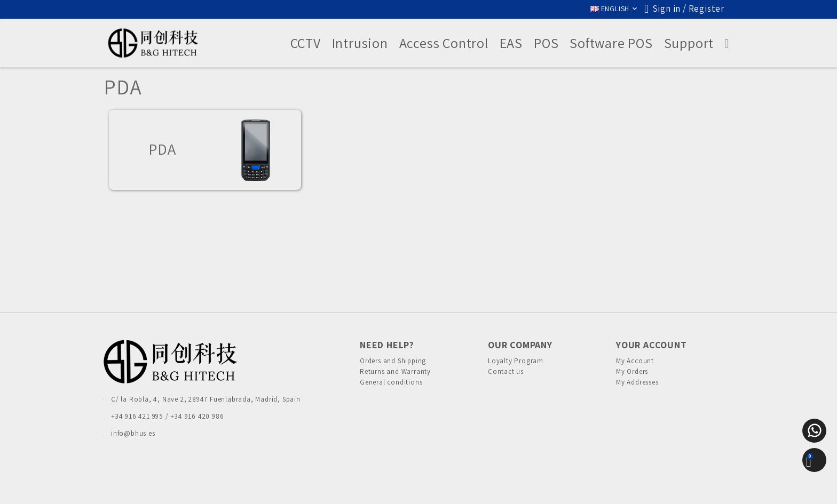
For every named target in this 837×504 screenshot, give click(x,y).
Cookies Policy (394, 486)
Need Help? (387, 345)
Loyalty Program (516, 361)
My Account (635, 361)
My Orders (632, 376)
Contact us (506, 376)
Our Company (520, 345)
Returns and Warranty (395, 376)
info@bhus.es (133, 433)
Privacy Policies (337, 486)
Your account (652, 345)
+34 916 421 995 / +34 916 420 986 (167, 416)
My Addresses (637, 391)
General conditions (391, 391)
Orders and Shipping (393, 361)
